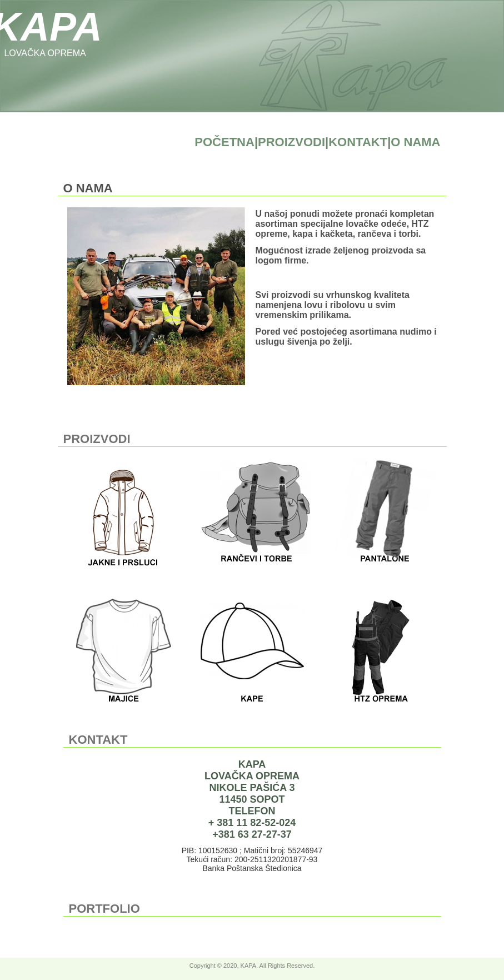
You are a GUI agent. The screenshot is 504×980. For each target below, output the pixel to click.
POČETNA (224, 142)
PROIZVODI (291, 142)
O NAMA (415, 142)
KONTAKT (358, 142)
